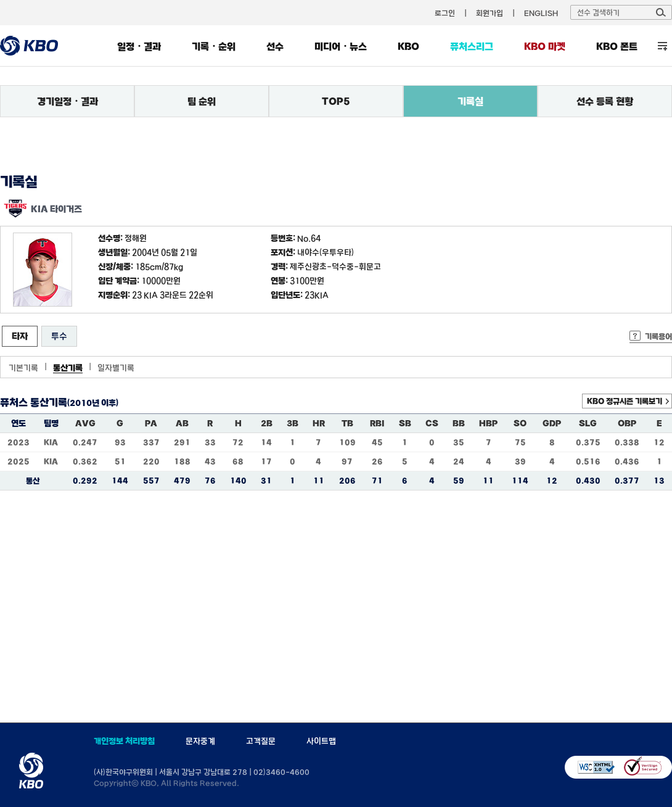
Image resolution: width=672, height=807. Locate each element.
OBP (627, 423)
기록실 (470, 101)
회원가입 (490, 13)
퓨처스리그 (472, 46)
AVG (85, 423)
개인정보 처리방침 (124, 741)
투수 (59, 336)
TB (347, 423)
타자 (20, 336)
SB (405, 423)
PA (151, 423)
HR (319, 423)
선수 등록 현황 (605, 101)
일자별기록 (116, 368)
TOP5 (336, 101)
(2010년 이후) (93, 403)
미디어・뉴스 (341, 46)
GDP (552, 423)
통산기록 (68, 368)
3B (293, 423)
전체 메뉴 (662, 46)
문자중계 (200, 741)
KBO (408, 46)
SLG (588, 423)
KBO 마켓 (545, 46)
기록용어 (658, 336)
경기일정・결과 (68, 101)
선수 (275, 46)
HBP (488, 423)
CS (432, 423)
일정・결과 (139, 46)
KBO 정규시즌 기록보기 (625, 401)
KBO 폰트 (617, 46)
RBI (377, 423)
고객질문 (261, 741)
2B (267, 423)
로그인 (445, 13)
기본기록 (23, 368)
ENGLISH (541, 13)
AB (182, 423)
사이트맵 (321, 741)
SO (520, 423)
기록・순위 (214, 46)
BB (459, 423)
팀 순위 (202, 101)
